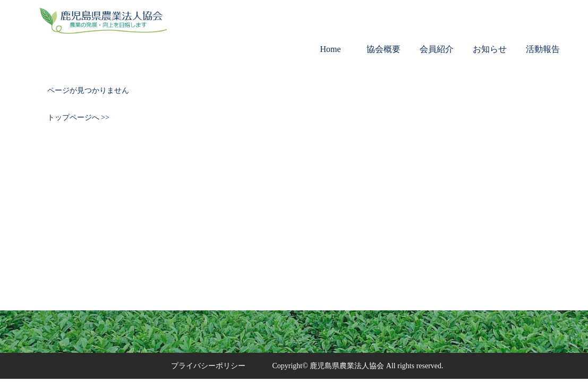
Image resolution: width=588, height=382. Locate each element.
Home (330, 49)
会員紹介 (437, 49)
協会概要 (384, 49)
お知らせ (490, 49)
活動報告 (543, 49)
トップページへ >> (78, 118)
